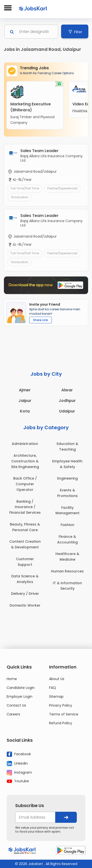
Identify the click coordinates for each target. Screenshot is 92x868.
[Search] (36, 32)
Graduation (20, 197)
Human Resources (67, 571)
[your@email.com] (35, 817)
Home (12, 679)
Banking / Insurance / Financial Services (25, 507)
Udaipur (67, 411)
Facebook (19, 754)
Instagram (19, 773)
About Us (57, 679)
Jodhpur (67, 401)
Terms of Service (64, 714)
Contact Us (16, 705)
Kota (25, 411)
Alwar (67, 390)
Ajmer (25, 390)
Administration (25, 444)
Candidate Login (21, 688)
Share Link (40, 320)
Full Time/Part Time (25, 188)
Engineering (67, 478)
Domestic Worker (25, 605)
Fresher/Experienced (62, 188)
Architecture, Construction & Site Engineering (25, 461)
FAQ (53, 688)
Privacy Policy (61, 705)
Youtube (18, 781)
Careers (13, 714)
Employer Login (20, 697)
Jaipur (25, 401)
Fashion (67, 525)
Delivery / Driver (25, 594)
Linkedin (17, 763)
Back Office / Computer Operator (25, 484)
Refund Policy (61, 723)
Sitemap (56, 697)
